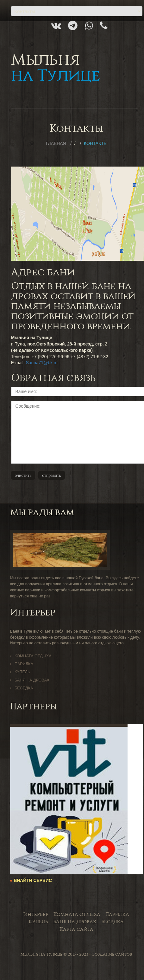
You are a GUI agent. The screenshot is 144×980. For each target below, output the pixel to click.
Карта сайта (76, 929)
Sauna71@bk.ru (42, 363)
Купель (22, 672)
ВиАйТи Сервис (33, 880)
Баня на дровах (32, 680)
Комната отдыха (33, 656)
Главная (56, 143)
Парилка (24, 664)
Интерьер (36, 914)
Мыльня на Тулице (41, 954)
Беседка (24, 688)
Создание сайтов (112, 954)
